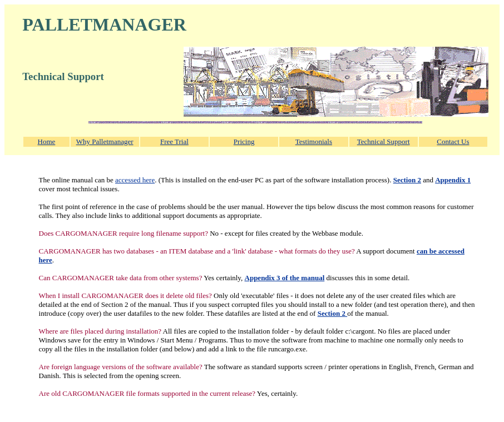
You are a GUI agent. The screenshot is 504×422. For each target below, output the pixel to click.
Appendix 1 (453, 180)
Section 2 (407, 180)
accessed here (135, 180)
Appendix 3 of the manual (285, 278)
